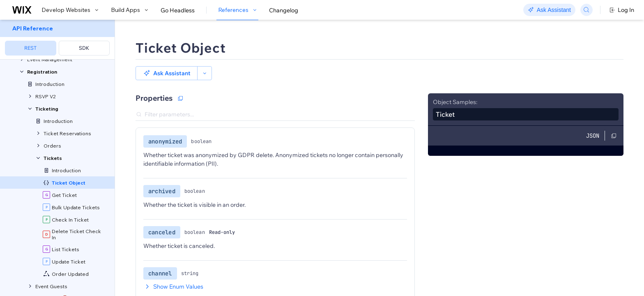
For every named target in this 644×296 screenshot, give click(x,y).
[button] (167, 73)
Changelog (284, 10)
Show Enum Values (173, 287)
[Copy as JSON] (180, 98)
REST (30, 48)
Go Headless (178, 10)
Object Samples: (455, 102)
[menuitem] (57, 40)
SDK (84, 48)
